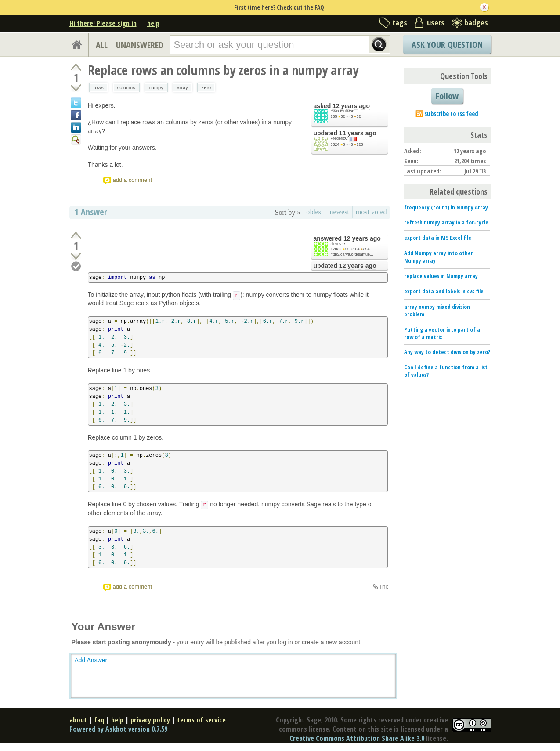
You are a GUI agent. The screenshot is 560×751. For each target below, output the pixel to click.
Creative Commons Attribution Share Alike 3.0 (357, 738)
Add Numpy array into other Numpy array (439, 257)
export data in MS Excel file (438, 238)
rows (99, 87)
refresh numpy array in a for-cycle (446, 222)
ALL (102, 45)
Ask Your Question (447, 45)
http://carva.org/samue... (352, 254)
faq (99, 720)
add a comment (133, 180)
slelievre (338, 244)
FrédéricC (340, 138)
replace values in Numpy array (441, 276)
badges (476, 22)
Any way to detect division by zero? (447, 352)
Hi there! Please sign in (103, 23)
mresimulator (342, 111)
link (384, 587)
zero (206, 87)
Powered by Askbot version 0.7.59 (118, 729)
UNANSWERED (140, 45)
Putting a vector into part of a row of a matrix (442, 333)
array (182, 87)
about (78, 720)
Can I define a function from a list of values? (446, 371)
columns (126, 87)
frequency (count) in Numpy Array (446, 207)
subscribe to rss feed (451, 114)
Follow (447, 96)
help (153, 23)
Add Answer (91, 660)
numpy (156, 87)
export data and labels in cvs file (444, 291)
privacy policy (150, 720)
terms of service (201, 720)
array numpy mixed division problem (437, 310)
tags (400, 22)
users (436, 22)
